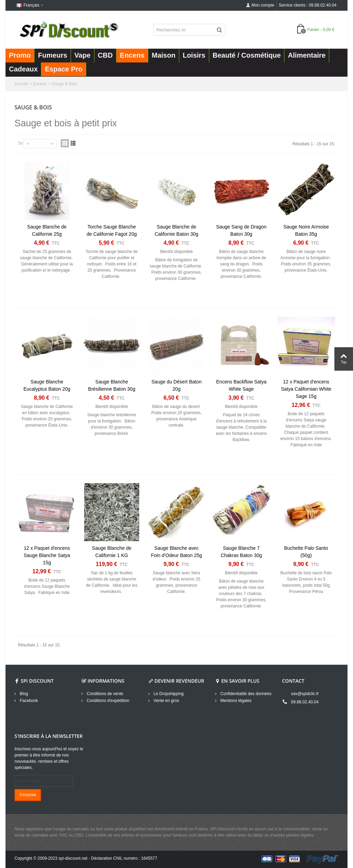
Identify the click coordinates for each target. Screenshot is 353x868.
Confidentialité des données (245, 694)
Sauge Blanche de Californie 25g (47, 230)
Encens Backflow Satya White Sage (241, 385)
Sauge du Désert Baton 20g (176, 385)
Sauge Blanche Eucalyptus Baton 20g (47, 385)
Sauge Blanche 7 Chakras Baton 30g (241, 552)
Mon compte (260, 5)
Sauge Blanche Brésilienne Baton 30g (112, 385)
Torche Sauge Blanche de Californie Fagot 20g (112, 230)
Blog (23, 694)
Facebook (28, 701)
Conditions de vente (104, 694)
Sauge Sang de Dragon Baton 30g (241, 230)
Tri (20, 144)
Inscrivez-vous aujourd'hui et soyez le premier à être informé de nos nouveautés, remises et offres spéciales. (49, 758)
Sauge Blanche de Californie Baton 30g (177, 230)
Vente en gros (166, 701)
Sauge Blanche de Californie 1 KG (112, 552)
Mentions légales (235, 701)
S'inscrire (28, 795)
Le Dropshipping (168, 694)
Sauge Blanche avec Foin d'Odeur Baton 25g (176, 552)
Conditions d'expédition (107, 701)
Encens (40, 84)
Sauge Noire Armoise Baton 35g (306, 230)
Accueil (21, 84)
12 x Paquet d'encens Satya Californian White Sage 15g (306, 389)
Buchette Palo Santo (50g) (306, 552)
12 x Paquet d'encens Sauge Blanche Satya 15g (47, 555)
